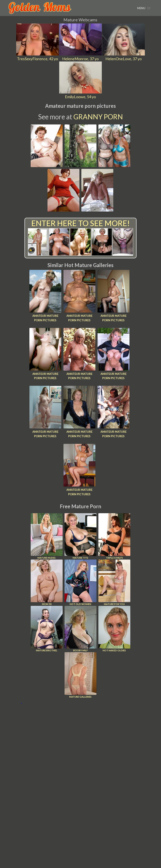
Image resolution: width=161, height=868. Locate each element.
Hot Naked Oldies (114, 629)
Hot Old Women (80, 582)
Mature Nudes (47, 536)
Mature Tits (80, 536)
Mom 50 (47, 582)
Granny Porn (98, 117)
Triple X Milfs (114, 536)
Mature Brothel (47, 629)
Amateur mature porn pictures (45, 318)
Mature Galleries (80, 675)
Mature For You (114, 582)
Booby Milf (80, 629)
